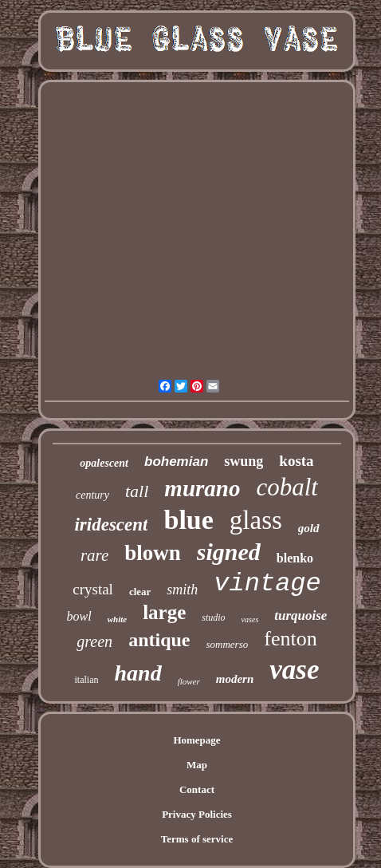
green (94, 641)
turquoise (300, 615)
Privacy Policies (197, 814)
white (117, 619)
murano (202, 488)
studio (213, 617)
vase (294, 670)
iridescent (111, 525)
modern (235, 679)
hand (137, 673)
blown (153, 553)
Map (197, 765)
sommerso (227, 644)
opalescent (104, 463)
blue (188, 520)
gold (309, 528)
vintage (267, 584)
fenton (290, 639)
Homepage (196, 740)
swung (244, 461)
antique (159, 640)
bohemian (176, 462)
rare (94, 555)
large (164, 612)
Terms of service (197, 839)
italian (86, 680)
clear (140, 592)
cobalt (287, 487)
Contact (197, 789)
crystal (93, 589)
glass (256, 520)
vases (250, 619)
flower (189, 681)
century (92, 495)
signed (229, 552)
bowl (79, 616)
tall (137, 491)
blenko (295, 558)
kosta (296, 461)
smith (182, 590)
